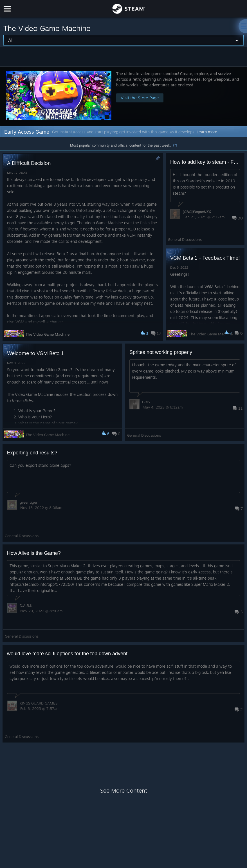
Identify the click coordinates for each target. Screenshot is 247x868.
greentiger (29, 502)
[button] (123, 96)
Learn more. (207, 132)
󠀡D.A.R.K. (27, 605)
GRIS (146, 402)
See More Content (124, 790)
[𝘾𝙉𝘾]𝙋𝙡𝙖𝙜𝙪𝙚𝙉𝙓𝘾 (197, 212)
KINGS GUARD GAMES (39, 703)
